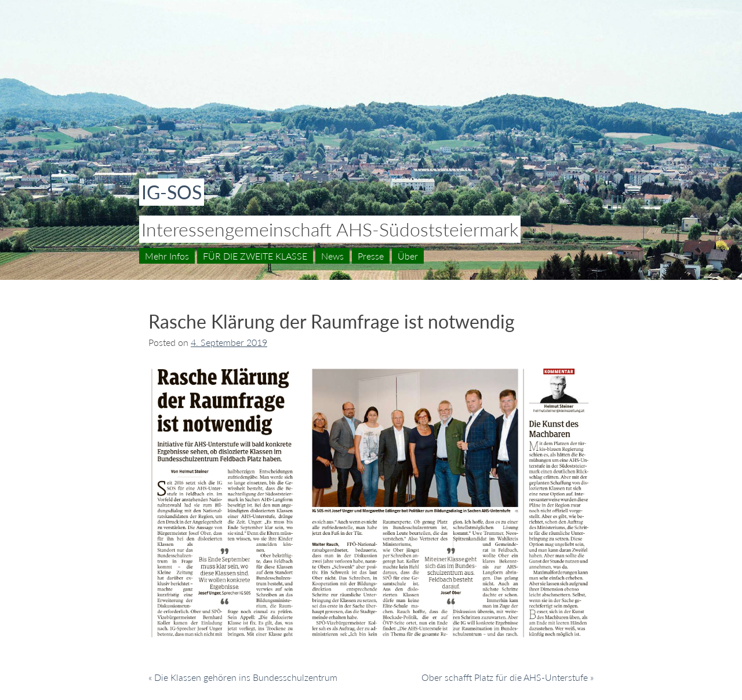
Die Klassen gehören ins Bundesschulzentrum (246, 677)
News (332, 256)
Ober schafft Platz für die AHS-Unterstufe (505, 677)
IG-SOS (172, 192)
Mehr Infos (167, 256)
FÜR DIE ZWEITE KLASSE (255, 256)
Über (408, 256)
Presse (371, 256)
